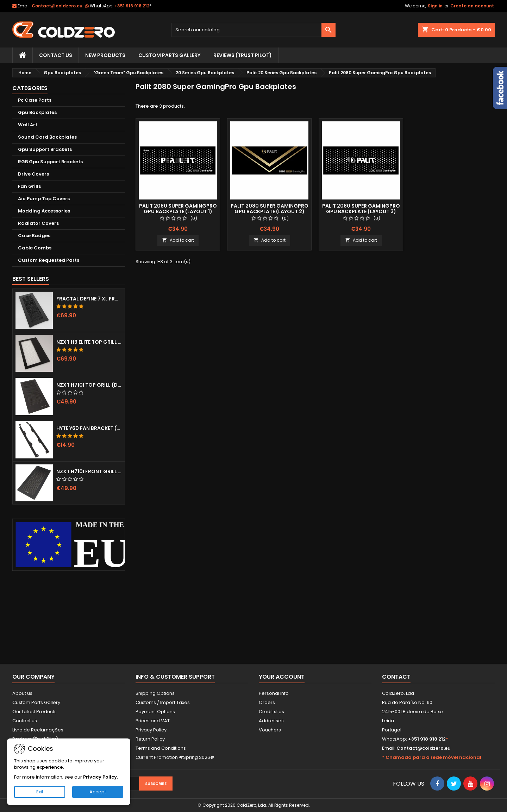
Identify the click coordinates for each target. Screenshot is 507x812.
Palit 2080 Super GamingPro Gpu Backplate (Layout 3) (361, 209)
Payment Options (155, 712)
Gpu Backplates (37, 112)
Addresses (271, 721)
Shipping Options (155, 693)
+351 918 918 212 (133, 6)
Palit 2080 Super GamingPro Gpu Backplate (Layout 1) (178, 209)
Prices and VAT (153, 721)
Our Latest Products (35, 712)
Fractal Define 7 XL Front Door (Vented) (89, 299)
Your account (282, 677)
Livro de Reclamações (38, 730)
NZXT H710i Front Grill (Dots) (89, 471)
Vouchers (270, 730)
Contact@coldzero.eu (57, 6)
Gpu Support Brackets (45, 149)
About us (22, 693)
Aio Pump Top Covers (44, 199)
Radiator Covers (38, 223)
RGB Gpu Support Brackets (50, 162)
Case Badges (34, 236)
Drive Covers (33, 174)
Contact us (25, 721)
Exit (40, 792)
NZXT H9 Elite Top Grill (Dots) (89, 342)
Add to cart (178, 240)
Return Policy (150, 739)
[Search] (254, 30)
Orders (267, 702)
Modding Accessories (44, 211)
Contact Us (56, 55)
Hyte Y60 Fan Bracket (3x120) (89, 428)
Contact (396, 677)
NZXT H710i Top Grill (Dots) (89, 385)
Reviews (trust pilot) (243, 55)
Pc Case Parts (35, 100)
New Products (105, 55)
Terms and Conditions (161, 748)
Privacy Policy (151, 730)
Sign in (435, 6)
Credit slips (271, 712)
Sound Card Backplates (47, 137)
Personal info (274, 693)
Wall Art (28, 125)
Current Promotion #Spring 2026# (175, 757)
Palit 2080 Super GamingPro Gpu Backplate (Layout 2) (270, 209)
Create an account (472, 6)
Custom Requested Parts (49, 260)
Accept (98, 792)
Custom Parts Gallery (169, 55)
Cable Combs (35, 248)
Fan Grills (29, 186)
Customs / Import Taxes (163, 702)
